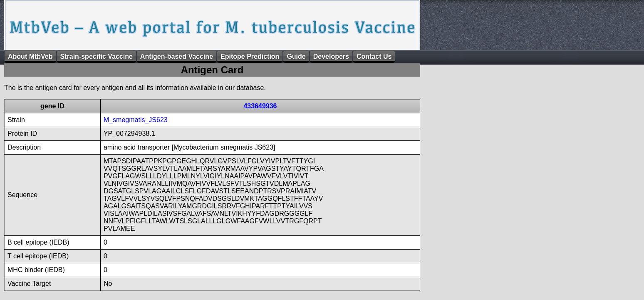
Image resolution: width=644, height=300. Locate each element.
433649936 (260, 106)
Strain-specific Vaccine (97, 56)
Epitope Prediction (250, 56)
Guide (296, 56)
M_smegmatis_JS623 (136, 120)
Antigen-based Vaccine (177, 56)
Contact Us (374, 56)
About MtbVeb (30, 56)
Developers (331, 56)
